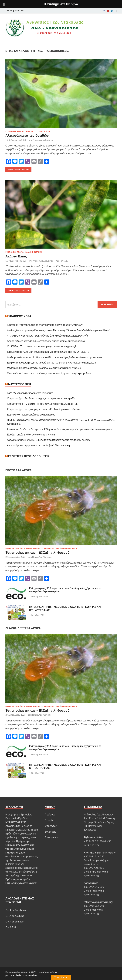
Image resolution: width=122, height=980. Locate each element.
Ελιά (27, 252)
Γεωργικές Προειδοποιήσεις (29, 456)
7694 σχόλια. (62, 261)
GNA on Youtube (15, 916)
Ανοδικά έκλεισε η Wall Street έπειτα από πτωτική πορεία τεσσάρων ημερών (49, 440)
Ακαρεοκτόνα (12, 548)
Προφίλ (49, 820)
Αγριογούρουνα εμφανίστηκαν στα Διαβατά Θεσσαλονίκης (39, 445)
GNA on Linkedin (15, 921)
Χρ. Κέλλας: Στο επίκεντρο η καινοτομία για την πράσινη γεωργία (42, 346)
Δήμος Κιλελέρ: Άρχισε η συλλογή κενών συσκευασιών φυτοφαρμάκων (46, 341)
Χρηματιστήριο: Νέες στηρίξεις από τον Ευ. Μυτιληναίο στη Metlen (43, 409)
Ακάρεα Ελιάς (16, 256)
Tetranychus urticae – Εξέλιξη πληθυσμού (37, 552)
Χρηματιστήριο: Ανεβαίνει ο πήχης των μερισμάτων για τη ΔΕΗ (41, 398)
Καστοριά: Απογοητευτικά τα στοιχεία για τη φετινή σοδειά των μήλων (45, 325)
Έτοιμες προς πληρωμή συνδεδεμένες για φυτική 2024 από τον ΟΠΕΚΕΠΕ (49, 352)
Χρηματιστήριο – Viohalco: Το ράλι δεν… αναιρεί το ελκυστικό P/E (42, 404)
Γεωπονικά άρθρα (14, 131)
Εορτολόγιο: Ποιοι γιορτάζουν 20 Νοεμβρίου (31, 414)
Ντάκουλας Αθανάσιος (43, 140)
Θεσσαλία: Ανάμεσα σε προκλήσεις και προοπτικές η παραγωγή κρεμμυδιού (49, 373)
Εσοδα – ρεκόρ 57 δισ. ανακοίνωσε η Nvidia (31, 434)
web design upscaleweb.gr (24, 975)
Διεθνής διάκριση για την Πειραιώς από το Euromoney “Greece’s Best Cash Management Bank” (58, 330)
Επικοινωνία (52, 837)
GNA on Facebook (16, 910)
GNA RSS (11, 927)
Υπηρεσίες (51, 826)
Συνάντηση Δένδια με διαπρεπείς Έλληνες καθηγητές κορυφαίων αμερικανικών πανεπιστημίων (59, 429)
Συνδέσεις (50, 832)
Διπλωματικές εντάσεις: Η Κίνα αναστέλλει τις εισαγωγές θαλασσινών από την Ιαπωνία (54, 357)
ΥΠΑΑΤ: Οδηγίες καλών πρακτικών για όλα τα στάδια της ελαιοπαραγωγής (48, 336)
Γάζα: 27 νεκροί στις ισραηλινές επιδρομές (30, 393)
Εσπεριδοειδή (44, 131)
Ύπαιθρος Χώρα (20, 316)
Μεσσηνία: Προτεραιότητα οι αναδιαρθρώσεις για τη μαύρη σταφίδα (44, 368)
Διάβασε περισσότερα (18, 169)
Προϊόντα (50, 814)
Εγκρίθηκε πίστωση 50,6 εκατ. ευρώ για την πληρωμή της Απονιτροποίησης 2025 (51, 362)
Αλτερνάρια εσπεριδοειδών (27, 135)
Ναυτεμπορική (20, 384)
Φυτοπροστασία (69, 548)
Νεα (58, 548)
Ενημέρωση (30, 131)
